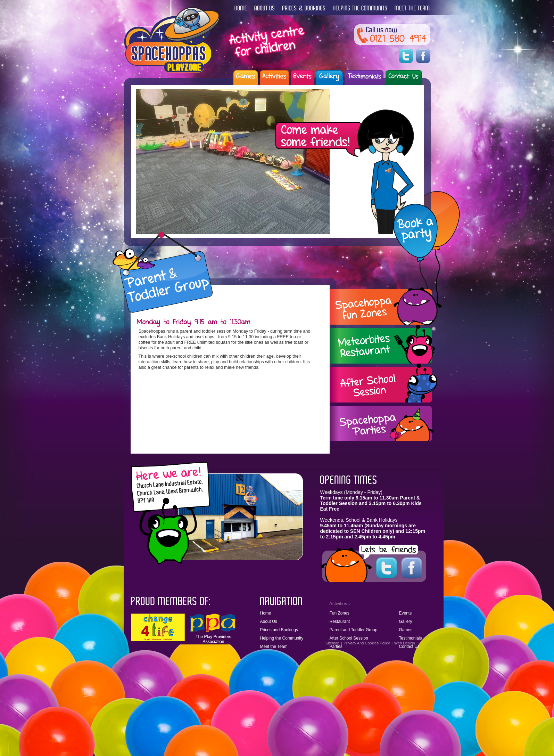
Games (406, 630)
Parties (336, 647)
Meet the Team (274, 647)
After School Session (349, 638)
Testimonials (411, 638)
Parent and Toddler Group (354, 630)
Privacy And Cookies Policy (367, 643)
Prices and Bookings (279, 630)
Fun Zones (340, 613)
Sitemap (332, 643)
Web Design (405, 643)
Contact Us (409, 647)
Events (406, 613)
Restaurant (340, 621)
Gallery (406, 621)
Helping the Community (282, 638)
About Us (269, 621)
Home (266, 613)
